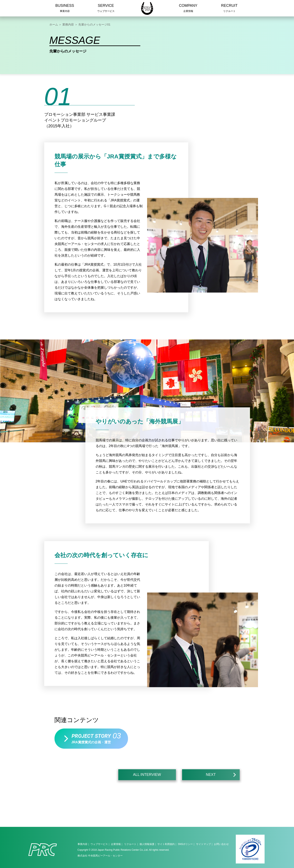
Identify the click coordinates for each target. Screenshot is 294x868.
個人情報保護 (147, 844)
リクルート (130, 844)
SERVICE (106, 9)
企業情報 (116, 844)
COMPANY (188, 9)
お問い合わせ (221, 844)
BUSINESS (65, 9)
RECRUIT (229, 9)
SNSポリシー (185, 844)
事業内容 (83, 844)
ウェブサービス (99, 844)
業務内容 (68, 24)
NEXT (221, 775)
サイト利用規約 (166, 844)
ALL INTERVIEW (147, 775)
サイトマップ (203, 844)
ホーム (54, 24)
